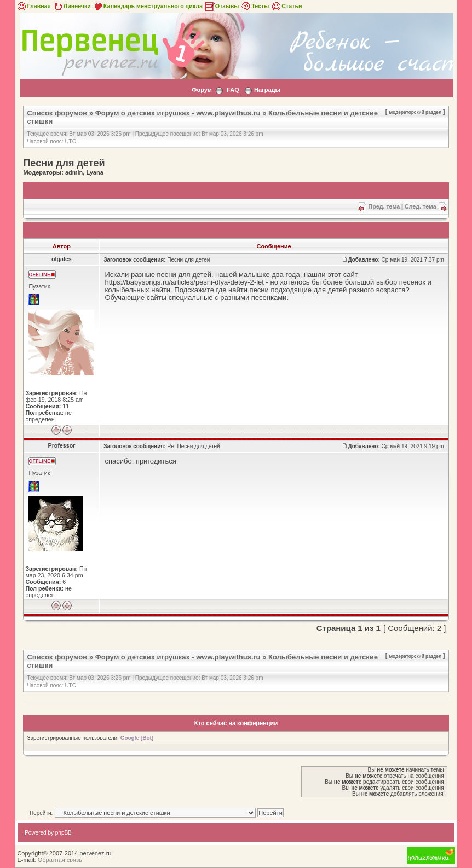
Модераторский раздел (415, 112)
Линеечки (72, 6)
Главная (33, 6)
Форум (202, 90)
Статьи (286, 6)
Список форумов (57, 113)
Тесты (255, 6)
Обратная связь (60, 860)
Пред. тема (384, 206)
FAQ (233, 90)
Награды (267, 90)
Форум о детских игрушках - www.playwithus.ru (178, 113)
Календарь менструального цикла (148, 6)
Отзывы (222, 6)
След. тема (421, 206)
